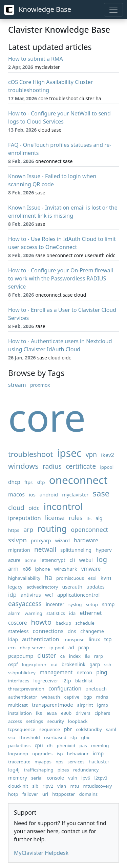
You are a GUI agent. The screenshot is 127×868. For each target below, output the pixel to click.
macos (16, 494)
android (49, 494)
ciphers (102, 713)
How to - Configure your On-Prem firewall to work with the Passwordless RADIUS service (61, 278)
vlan (62, 786)
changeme (92, 631)
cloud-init (18, 786)
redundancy (86, 770)
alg (99, 518)
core (47, 417)
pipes (63, 770)
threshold (30, 737)
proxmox (40, 385)
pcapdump (21, 656)
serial (37, 778)
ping (102, 672)
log (102, 559)
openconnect (89, 530)
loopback (78, 721)
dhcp (14, 482)
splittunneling (76, 550)
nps (59, 762)
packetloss (19, 745)
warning (34, 613)
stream (17, 385)
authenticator (23, 697)
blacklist (84, 681)
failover (30, 794)
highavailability (24, 578)
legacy (15, 587)
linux (94, 639)
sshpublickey (22, 673)
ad (71, 647)
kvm (106, 578)
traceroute (19, 762)
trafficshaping (38, 770)
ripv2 (48, 786)
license (55, 518)
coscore (17, 623)
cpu (39, 745)
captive (72, 697)
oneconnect (78, 480)
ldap (13, 639)
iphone (43, 569)
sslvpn (17, 540)
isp (60, 754)
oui (54, 664)
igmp (103, 705)
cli (72, 560)
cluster (47, 656)
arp (28, 529)
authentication (40, 639)
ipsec (69, 453)
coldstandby (89, 729)
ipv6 (86, 778)
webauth (51, 697)
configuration (65, 689)
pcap (84, 647)
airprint (85, 705)
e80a (52, 713)
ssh (108, 664)
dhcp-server (33, 648)
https (14, 530)
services (76, 762)
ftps (28, 482)
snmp (108, 604)
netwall (45, 549)
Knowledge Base (38, 10)
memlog (100, 745)
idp (12, 594)
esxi (92, 578)
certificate (81, 466)
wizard (62, 540)
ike (39, 713)
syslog (75, 604)
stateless (18, 631)
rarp (99, 656)
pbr (68, 729)
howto (41, 622)
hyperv (104, 550)
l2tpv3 (101, 778)
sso (12, 737)
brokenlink (73, 664)
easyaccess (25, 604)
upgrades (42, 754)
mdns (102, 697)
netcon (84, 672)
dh (50, 745)
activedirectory (42, 587)
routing (52, 528)
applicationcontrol (78, 595)
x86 (27, 569)
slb (35, 786)
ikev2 (108, 455)
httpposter (63, 794)
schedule (85, 623)
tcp (108, 639)
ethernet (91, 613)
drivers (83, 713)
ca (63, 656)
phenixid (66, 745)
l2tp (67, 681)
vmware (91, 569)
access (15, 721)
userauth (72, 587)
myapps (43, 762)
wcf (49, 595)
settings (35, 721)
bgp (88, 697)
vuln (73, 778)
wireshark (66, 569)
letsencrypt (53, 560)
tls (89, 518)
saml (111, 729)
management (56, 672)
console (55, 778)
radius (52, 466)
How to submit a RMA (36, 59)
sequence (50, 729)
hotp (13, 794)
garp (95, 664)
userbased (55, 737)
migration (19, 550)
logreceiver (46, 681)
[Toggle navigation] (113, 10)
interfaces (19, 681)
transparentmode (52, 705)
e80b (66, 713)
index (75, 656)
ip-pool (57, 648)
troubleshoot (30, 454)
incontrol (63, 506)
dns (72, 631)
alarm (14, 613)
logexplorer (34, 664)
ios (32, 494)
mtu (75, 786)
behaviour (78, 754)
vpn (91, 454)
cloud (16, 507)
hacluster (99, 762)
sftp (41, 482)
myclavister (75, 494)
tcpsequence (22, 729)
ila (87, 656)
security (56, 721)
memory (18, 778)
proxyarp (41, 540)
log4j (14, 769)
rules (76, 518)
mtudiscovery (97, 786)
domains (89, 794)
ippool (107, 467)
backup (63, 623)
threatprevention (26, 689)
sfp (74, 737)
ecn (12, 648)
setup (92, 604)
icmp (98, 753)
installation (20, 713)
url (45, 794)
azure (14, 560)
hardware (86, 540)
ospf (13, 664)
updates (96, 587)
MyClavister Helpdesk (41, 853)
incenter (55, 604)
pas (83, 745)
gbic (86, 737)
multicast (18, 705)
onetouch (96, 689)
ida (72, 613)
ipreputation (25, 518)
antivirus (31, 595)
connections (48, 631)
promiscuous (70, 578)
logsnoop (18, 754)
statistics (56, 613)
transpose (74, 640)
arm (13, 569)
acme (30, 560)
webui (86, 560)
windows (23, 466)
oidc (34, 508)
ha (48, 577)
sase (101, 493)
